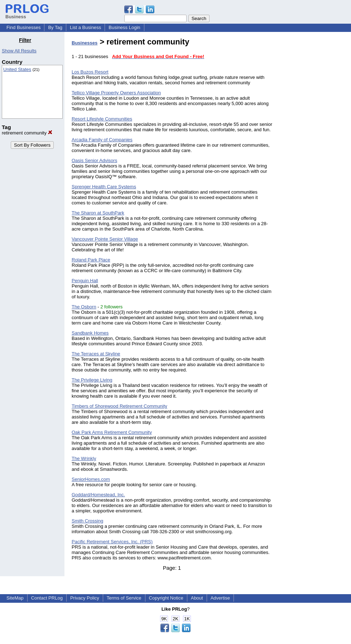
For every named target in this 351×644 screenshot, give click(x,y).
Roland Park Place (91, 260)
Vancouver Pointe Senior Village (105, 239)
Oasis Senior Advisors (94, 160)
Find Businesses (23, 27)
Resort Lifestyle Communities (102, 119)
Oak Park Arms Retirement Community (112, 432)
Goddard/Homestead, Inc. (98, 495)
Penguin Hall (85, 281)
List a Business (85, 27)
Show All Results (19, 51)
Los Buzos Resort (90, 72)
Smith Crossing (87, 521)
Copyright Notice (166, 598)
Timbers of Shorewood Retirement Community (119, 406)
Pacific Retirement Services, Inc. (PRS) (112, 542)
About (197, 598)
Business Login (124, 27)
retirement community (27, 133)
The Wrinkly (84, 458)
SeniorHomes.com (91, 479)
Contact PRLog (47, 598)
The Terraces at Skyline (96, 354)
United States (17, 69)
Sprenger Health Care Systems (104, 187)
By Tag (55, 27)
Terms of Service (124, 598)
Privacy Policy (85, 598)
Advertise (220, 598)
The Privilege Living (92, 380)
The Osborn (84, 307)
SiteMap (15, 598)
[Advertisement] (314, 145)
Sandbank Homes (90, 333)
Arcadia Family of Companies (102, 140)
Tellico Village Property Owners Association (116, 93)
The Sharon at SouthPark (98, 213)
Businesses (85, 43)
